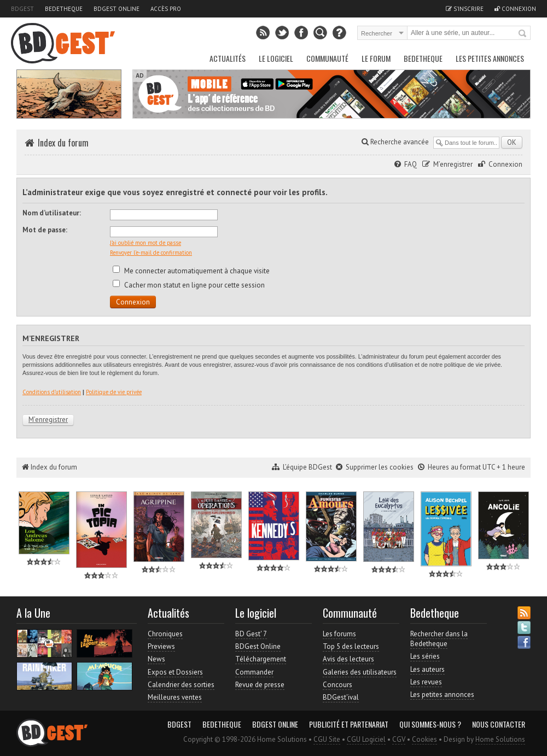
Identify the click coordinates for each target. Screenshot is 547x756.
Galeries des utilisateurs (360, 672)
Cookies (424, 739)
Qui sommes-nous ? (430, 724)
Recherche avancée (395, 142)
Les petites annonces (490, 58)
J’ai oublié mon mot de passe (146, 243)
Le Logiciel (276, 58)
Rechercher (523, 34)
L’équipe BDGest (307, 467)
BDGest (22, 9)
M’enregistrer (453, 164)
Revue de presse (260, 685)
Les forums (339, 634)
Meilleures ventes (175, 697)
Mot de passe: (45, 230)
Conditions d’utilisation (52, 392)
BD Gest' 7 (251, 634)
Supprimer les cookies (380, 467)
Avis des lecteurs (348, 659)
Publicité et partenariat (349, 724)
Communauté (327, 58)
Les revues (426, 682)
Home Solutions (500, 739)
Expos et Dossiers (175, 672)
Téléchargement (261, 659)
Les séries (425, 656)
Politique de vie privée (114, 392)
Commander (254, 672)
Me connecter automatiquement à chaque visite (191, 271)
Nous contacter (499, 724)
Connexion (515, 9)
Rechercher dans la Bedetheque (439, 639)
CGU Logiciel (366, 739)
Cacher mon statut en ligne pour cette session (189, 285)
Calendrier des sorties (181, 685)
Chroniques (165, 634)
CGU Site (327, 739)
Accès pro (166, 9)
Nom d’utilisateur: (52, 213)
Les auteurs (427, 669)
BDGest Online (117, 9)
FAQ (411, 164)
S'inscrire (465, 9)
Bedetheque (64, 9)
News (156, 659)
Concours (337, 685)
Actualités (228, 58)
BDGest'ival (341, 697)
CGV (399, 739)
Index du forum (63, 143)
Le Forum (376, 58)
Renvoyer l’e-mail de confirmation (151, 253)
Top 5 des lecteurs (351, 646)
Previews (161, 646)
